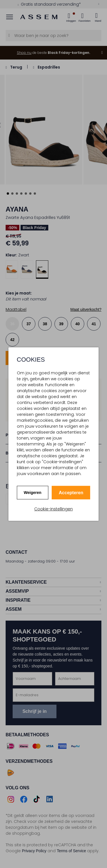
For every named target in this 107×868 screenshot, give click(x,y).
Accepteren (71, 493)
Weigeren (33, 493)
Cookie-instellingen (53, 509)
